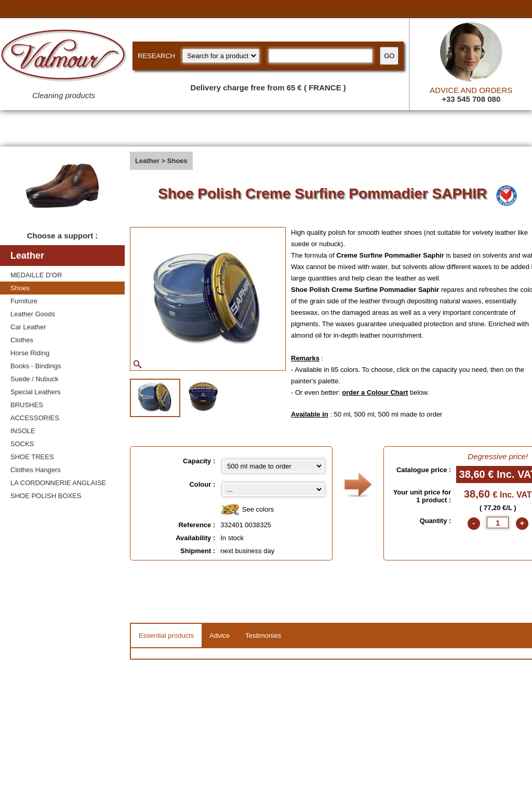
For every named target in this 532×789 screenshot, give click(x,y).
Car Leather (28, 327)
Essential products (166, 636)
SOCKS (22, 444)
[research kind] (221, 56)
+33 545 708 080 (471, 99)
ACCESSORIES (35, 418)
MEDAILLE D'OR (36, 275)
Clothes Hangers (36, 470)
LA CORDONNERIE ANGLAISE (58, 483)
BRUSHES (27, 405)
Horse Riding (30, 353)
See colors (247, 510)
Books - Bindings (36, 366)
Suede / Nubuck (35, 379)
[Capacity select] (273, 466)
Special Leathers (36, 392)
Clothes (22, 340)
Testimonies (263, 636)
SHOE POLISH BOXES (46, 496)
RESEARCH (156, 56)
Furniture (24, 301)
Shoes (20, 288)
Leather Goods (33, 314)
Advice (220, 636)
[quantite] (498, 523)
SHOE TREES (32, 457)
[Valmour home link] (64, 57)
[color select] (273, 490)
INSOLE (23, 431)
